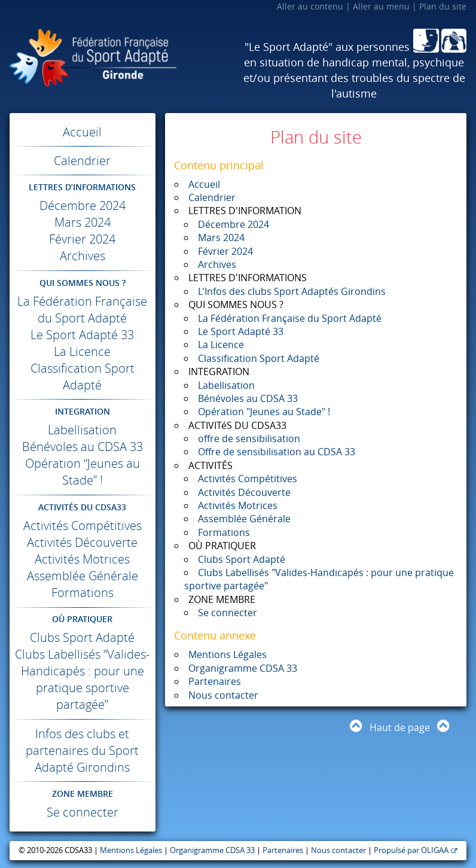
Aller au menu (381, 6)
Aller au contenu (310, 6)
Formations (83, 593)
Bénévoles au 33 (83, 447)
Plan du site (443, 6)
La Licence (82, 351)
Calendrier (82, 161)
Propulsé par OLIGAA (411, 850)
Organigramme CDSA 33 (243, 668)
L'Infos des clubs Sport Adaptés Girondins (292, 291)
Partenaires (215, 681)
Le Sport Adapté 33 (82, 335)
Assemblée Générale (83, 576)
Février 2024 (82, 239)
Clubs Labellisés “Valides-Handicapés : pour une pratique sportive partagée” (82, 679)
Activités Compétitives (83, 526)
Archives (83, 256)
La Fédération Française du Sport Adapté (82, 310)
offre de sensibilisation (249, 438)
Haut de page (400, 727)
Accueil (82, 132)
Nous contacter (223, 695)
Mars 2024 (83, 222)
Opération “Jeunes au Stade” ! (83, 472)
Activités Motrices (82, 559)
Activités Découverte (82, 542)
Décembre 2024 (83, 205)
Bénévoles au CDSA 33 (248, 398)
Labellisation (82, 430)
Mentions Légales (228, 654)
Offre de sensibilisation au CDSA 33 (277, 452)
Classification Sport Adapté (83, 377)
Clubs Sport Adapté (82, 637)
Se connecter (83, 812)
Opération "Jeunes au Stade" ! (264, 412)
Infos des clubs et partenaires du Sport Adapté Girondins (82, 750)
